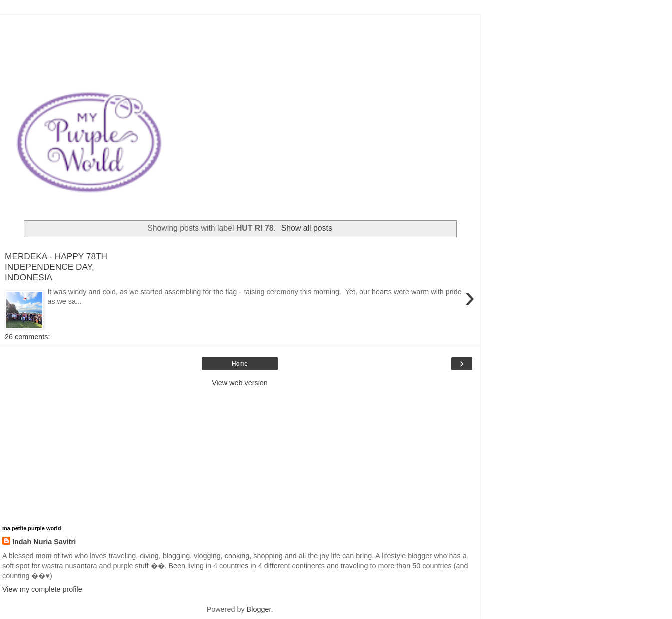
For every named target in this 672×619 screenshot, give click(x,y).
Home (240, 364)
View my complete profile (42, 589)
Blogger (259, 609)
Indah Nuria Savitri (44, 542)
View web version (240, 383)
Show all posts (307, 228)
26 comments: (27, 337)
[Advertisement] (240, 27)
